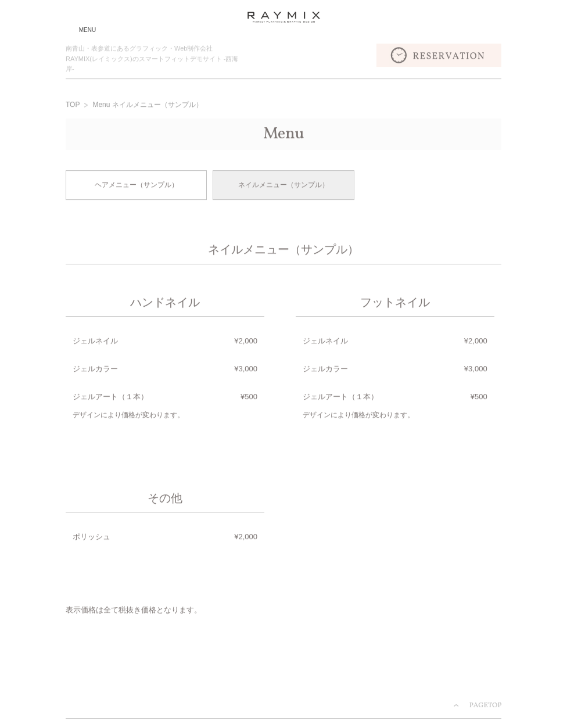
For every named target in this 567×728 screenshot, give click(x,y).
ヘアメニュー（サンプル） (137, 186)
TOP (73, 106)
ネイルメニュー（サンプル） (283, 186)
